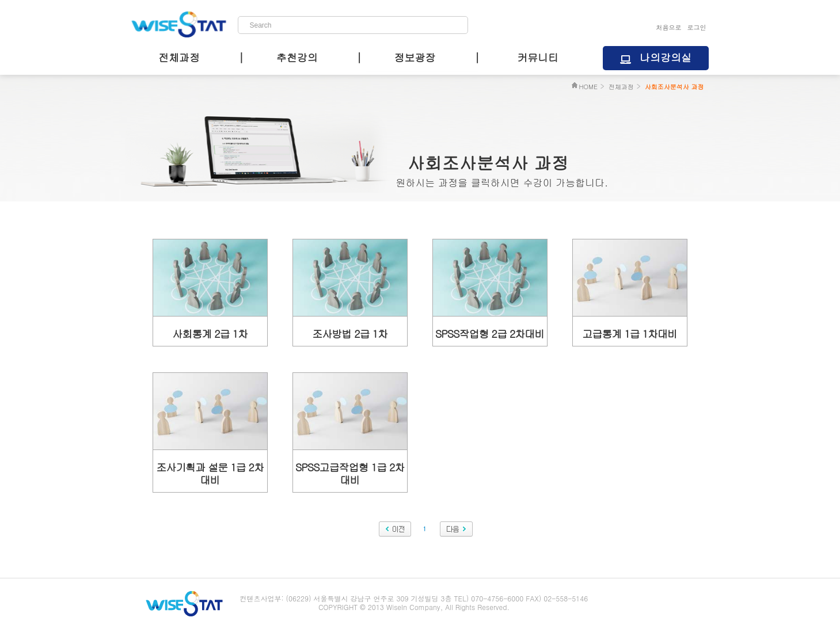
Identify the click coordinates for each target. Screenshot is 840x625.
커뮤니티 (538, 57)
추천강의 (297, 57)
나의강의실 (666, 57)
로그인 (697, 27)
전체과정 (179, 57)
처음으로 (669, 27)
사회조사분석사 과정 (674, 87)
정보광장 (415, 57)
